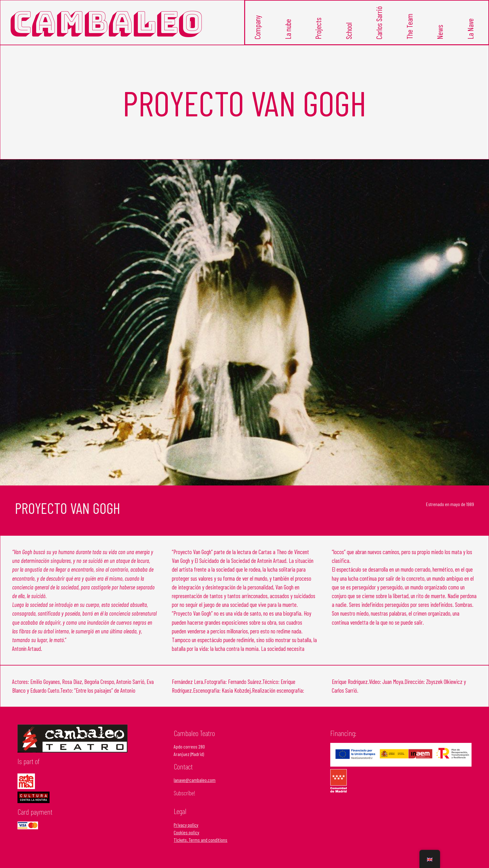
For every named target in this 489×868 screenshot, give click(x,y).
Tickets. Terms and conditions (201, 847)
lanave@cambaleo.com (195, 787)
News (440, 40)
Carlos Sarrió (379, 31)
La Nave (471, 36)
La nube (288, 37)
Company (258, 35)
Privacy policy (186, 832)
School (349, 38)
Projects (319, 36)
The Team (410, 34)
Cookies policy (186, 839)
